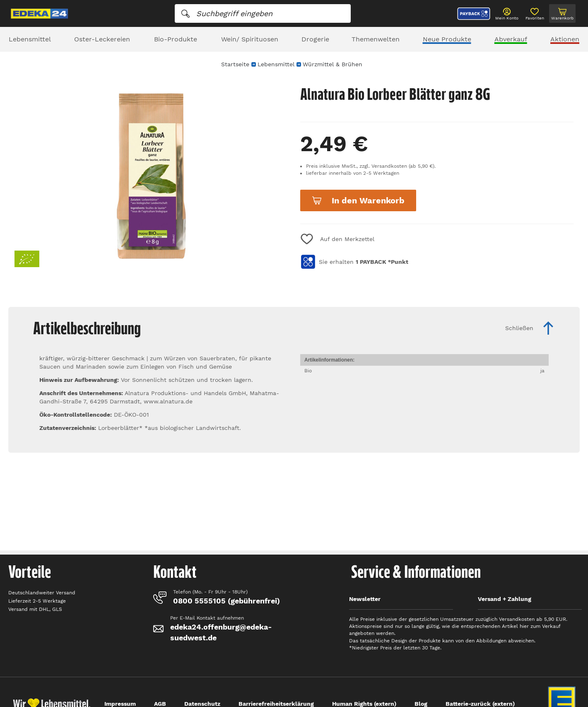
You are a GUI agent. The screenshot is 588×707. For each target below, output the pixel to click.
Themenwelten (376, 39)
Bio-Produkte (176, 39)
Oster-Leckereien (102, 39)
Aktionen (565, 39)
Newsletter (365, 599)
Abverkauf (511, 39)
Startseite (235, 64)
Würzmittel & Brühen (333, 64)
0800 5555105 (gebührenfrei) (227, 601)
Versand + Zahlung (505, 599)
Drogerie (315, 39)
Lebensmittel (30, 39)
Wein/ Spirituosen (250, 39)
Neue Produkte (447, 39)
